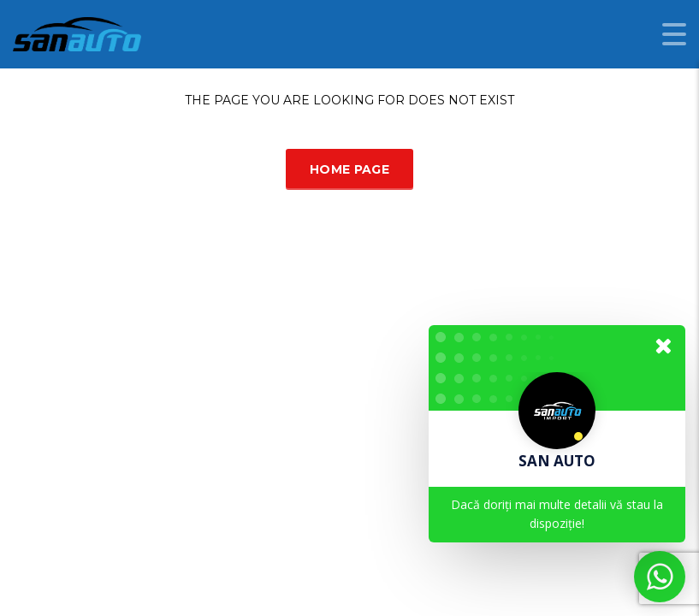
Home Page (349, 169)
